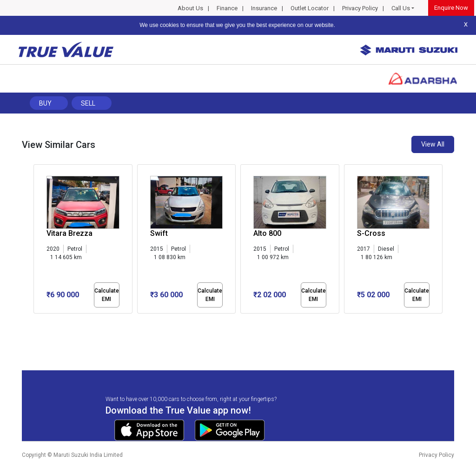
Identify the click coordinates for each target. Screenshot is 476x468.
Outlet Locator (310, 8)
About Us (190, 8)
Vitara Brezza (69, 233)
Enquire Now (451, 8)
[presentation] (38, 241)
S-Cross (371, 233)
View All (433, 144)
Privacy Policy (360, 8)
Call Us (401, 8)
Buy (45, 103)
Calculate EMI (107, 295)
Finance (227, 8)
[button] (36, 321)
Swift (159, 233)
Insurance (264, 8)
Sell (88, 103)
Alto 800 (267, 233)
